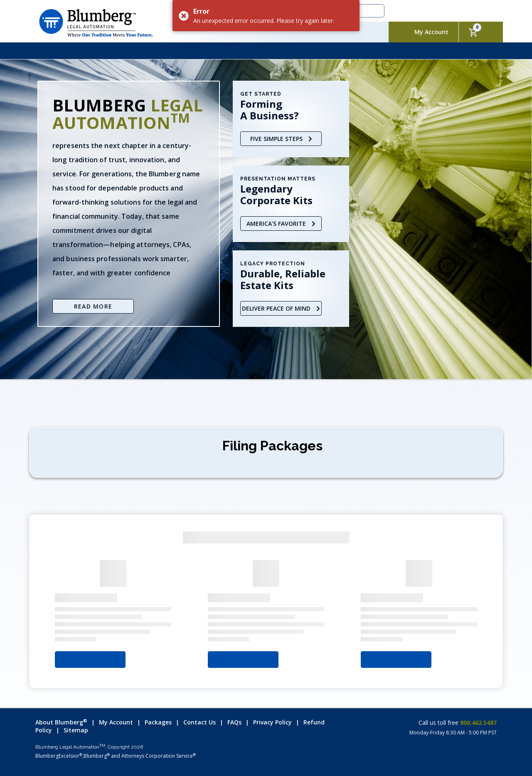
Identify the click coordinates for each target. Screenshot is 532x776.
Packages (158, 722)
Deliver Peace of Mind (281, 308)
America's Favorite (281, 224)
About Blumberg (61, 722)
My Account (431, 32)
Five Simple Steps (281, 139)
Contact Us (199, 722)
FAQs (234, 722)
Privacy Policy (272, 722)
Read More (93, 306)
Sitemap (76, 730)
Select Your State (90, 660)
